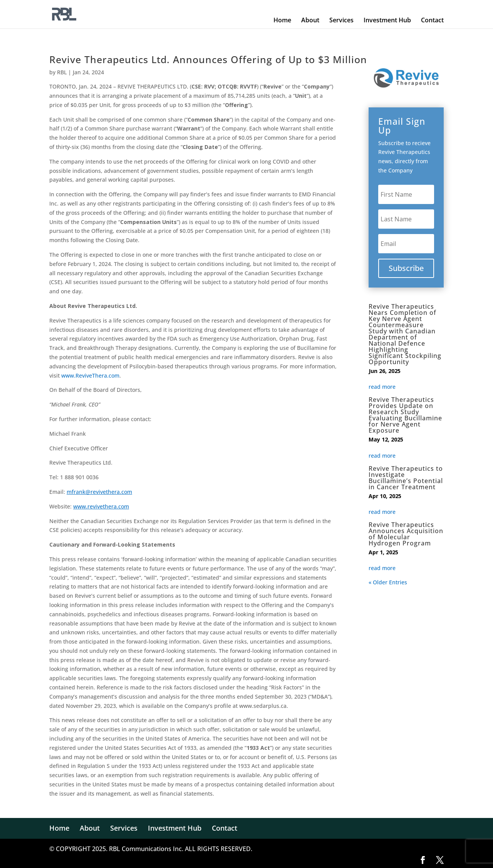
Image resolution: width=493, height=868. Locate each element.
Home (282, 20)
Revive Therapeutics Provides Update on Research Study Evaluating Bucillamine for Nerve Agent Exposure (405, 415)
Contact (432, 20)
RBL (62, 72)
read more (382, 385)
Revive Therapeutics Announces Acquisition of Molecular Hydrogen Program (406, 534)
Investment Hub (387, 20)
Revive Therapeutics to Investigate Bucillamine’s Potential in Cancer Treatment (406, 478)
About (310, 20)
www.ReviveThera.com (90, 375)
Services (341, 20)
